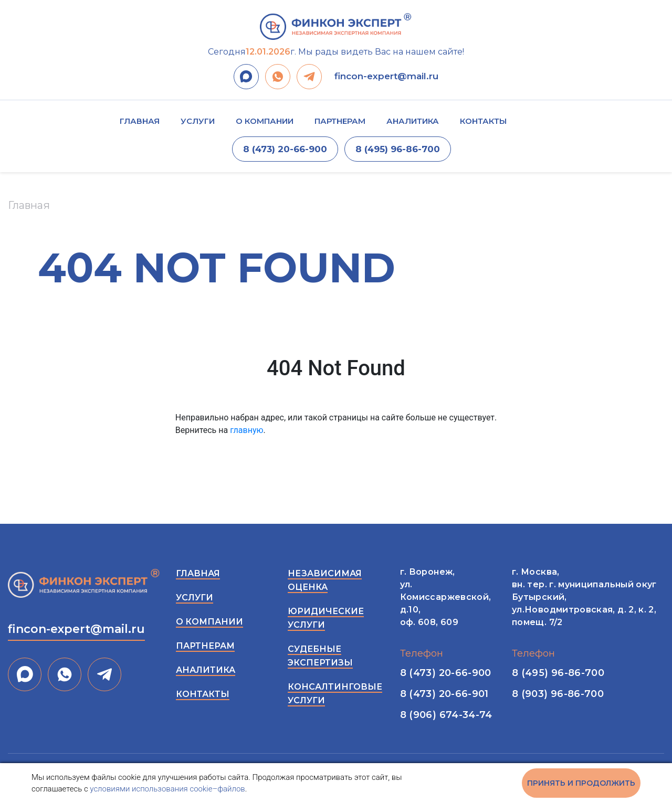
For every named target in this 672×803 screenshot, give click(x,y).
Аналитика (413, 121)
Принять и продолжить (581, 783)
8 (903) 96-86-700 (558, 694)
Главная (140, 121)
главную (246, 430)
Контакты (483, 121)
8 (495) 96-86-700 (398, 149)
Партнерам (340, 121)
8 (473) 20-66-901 (444, 694)
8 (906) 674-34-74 (446, 715)
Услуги (198, 121)
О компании (265, 121)
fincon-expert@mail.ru (386, 76)
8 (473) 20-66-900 (285, 149)
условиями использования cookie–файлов (167, 789)
